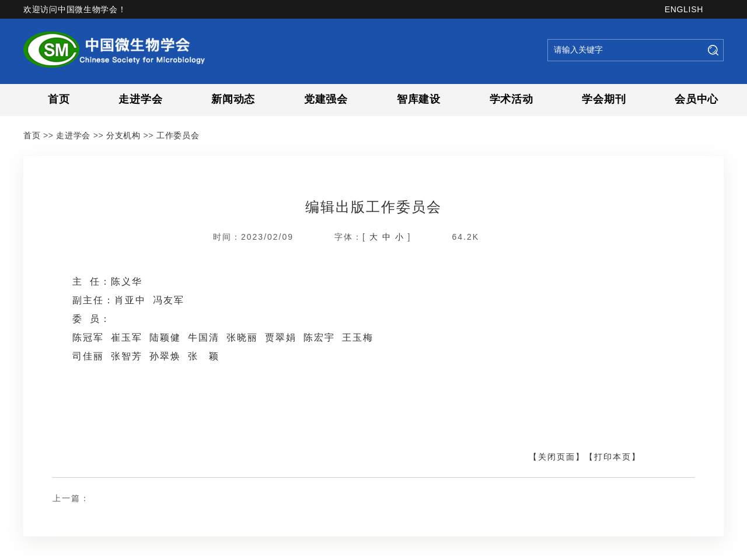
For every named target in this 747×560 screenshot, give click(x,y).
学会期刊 (604, 99)
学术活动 (512, 99)
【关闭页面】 (557, 457)
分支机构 (123, 135)
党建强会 (326, 99)
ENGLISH (684, 9)
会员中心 (697, 99)
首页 (59, 99)
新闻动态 (233, 99)
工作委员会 (178, 135)
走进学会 (140, 99)
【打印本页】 (613, 457)
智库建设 (419, 99)
